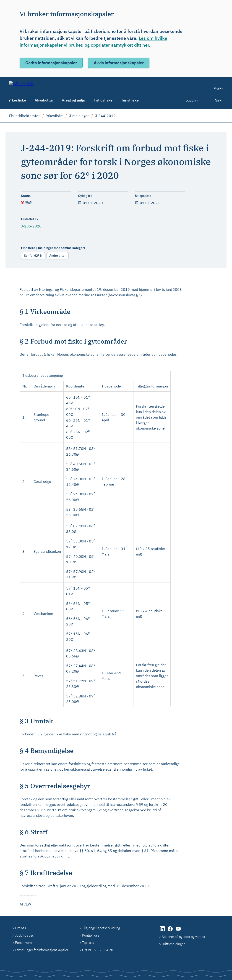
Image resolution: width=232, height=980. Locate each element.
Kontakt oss (91, 935)
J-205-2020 (31, 226)
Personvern (23, 943)
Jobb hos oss (24, 935)
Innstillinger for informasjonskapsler (42, 950)
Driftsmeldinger (173, 944)
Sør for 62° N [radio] (33, 256)
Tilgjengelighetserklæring (101, 928)
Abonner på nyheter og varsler (184, 937)
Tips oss (88, 943)
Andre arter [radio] (57, 256)
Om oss (21, 928)
